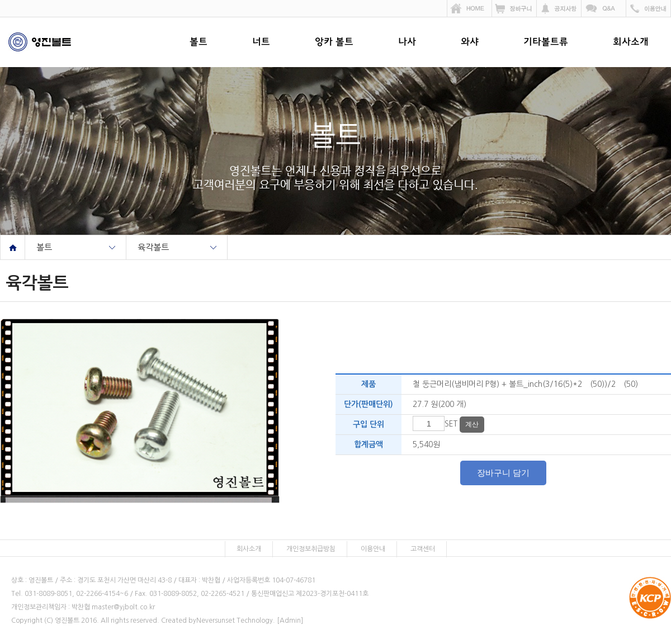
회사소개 (631, 42)
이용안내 (373, 549)
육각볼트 (153, 247)
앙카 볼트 (334, 42)
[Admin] (290, 621)
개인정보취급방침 (311, 549)
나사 (407, 42)
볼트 (199, 42)
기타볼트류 (546, 42)
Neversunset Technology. (236, 621)
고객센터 (423, 549)
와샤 (470, 42)
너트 (261, 42)
